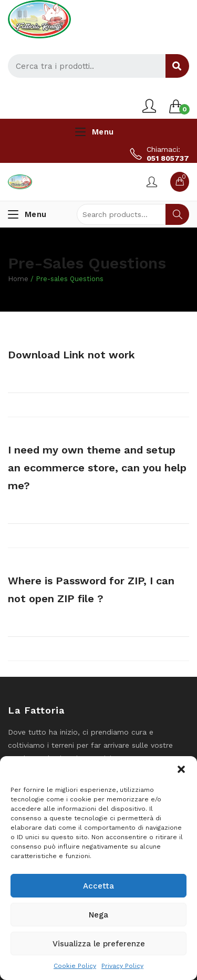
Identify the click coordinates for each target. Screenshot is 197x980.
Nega (98, 915)
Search (177, 214)
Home (18, 279)
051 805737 (168, 158)
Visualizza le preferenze (99, 944)
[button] (181, 769)
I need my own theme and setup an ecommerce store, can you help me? (97, 468)
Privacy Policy (122, 966)
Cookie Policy (75, 966)
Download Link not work (71, 355)
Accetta (98, 886)
